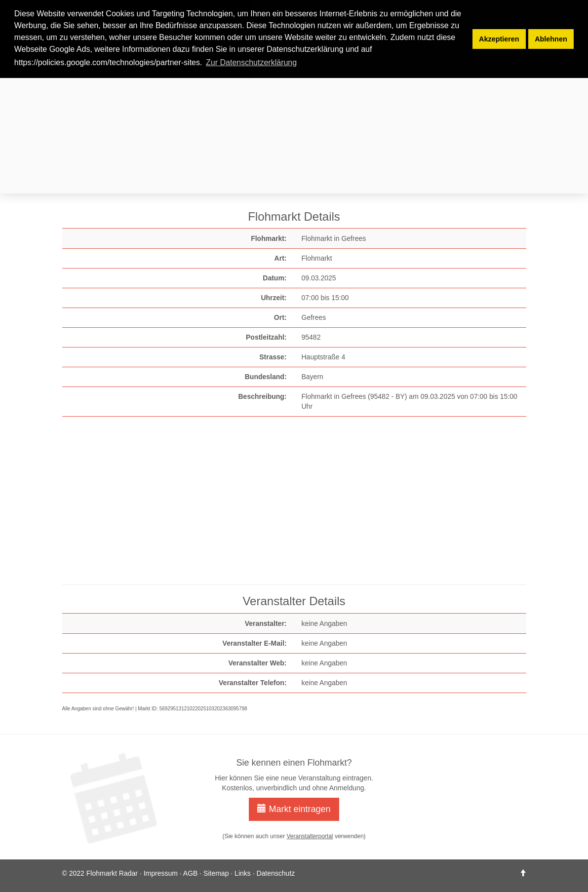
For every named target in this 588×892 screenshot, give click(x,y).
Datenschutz (275, 873)
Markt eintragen (294, 809)
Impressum (161, 873)
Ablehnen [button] (551, 39)
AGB (191, 873)
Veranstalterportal (310, 836)
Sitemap (216, 873)
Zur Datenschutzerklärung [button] (251, 62)
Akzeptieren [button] (499, 39)
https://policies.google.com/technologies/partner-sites (107, 62)
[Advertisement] (294, 122)
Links (243, 873)
